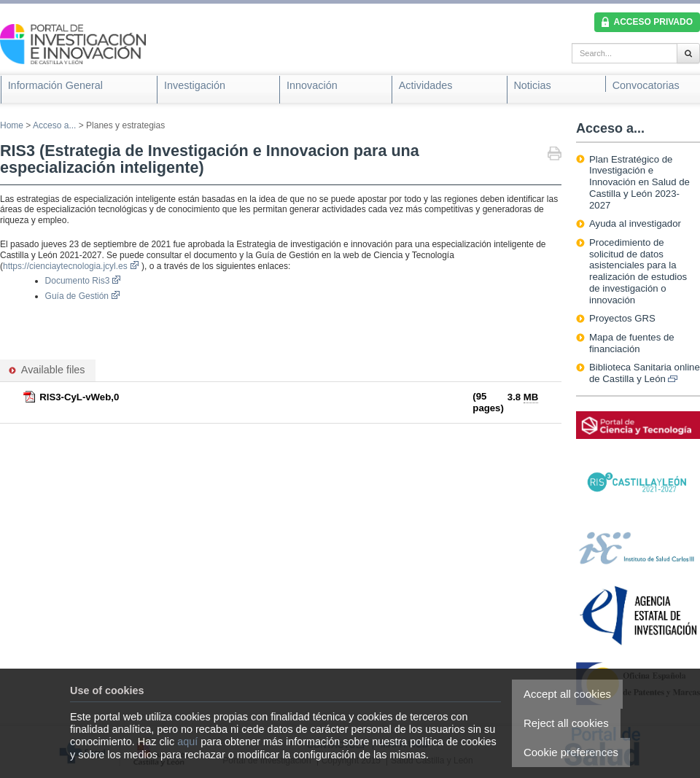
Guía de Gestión (83, 296)
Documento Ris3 (83, 281)
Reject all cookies (566, 723)
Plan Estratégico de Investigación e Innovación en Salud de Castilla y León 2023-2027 (639, 182)
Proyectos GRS (622, 318)
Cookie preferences (571, 752)
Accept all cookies (567, 694)
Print (555, 155)
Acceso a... (54, 125)
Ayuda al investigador (635, 223)
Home (12, 125)
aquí (187, 742)
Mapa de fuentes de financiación (632, 343)
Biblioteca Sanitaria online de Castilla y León (645, 373)
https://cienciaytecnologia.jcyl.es (71, 266)
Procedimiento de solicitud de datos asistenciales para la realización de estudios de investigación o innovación (638, 271)
